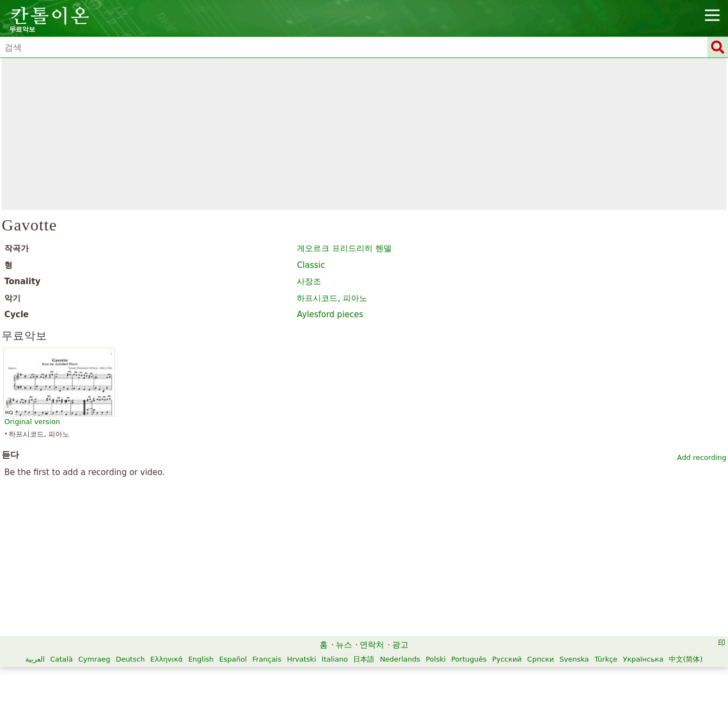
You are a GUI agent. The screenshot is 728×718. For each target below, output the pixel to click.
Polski (436, 659)
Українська (643, 659)
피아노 (355, 298)
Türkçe (606, 659)
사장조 (309, 281)
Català (61, 659)
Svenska (574, 659)
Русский (507, 659)
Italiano (335, 659)
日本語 (364, 659)
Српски (541, 659)
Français (267, 659)
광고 (400, 645)
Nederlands (400, 659)
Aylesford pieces (330, 315)
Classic (311, 265)
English (201, 659)
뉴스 (344, 645)
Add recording (702, 457)
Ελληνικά (167, 659)
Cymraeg (94, 659)
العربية (35, 659)
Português (469, 659)
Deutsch (130, 659)
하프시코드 (317, 298)
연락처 (372, 645)
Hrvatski (302, 659)
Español (233, 659)
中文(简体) (686, 659)
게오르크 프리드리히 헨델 (344, 248)
